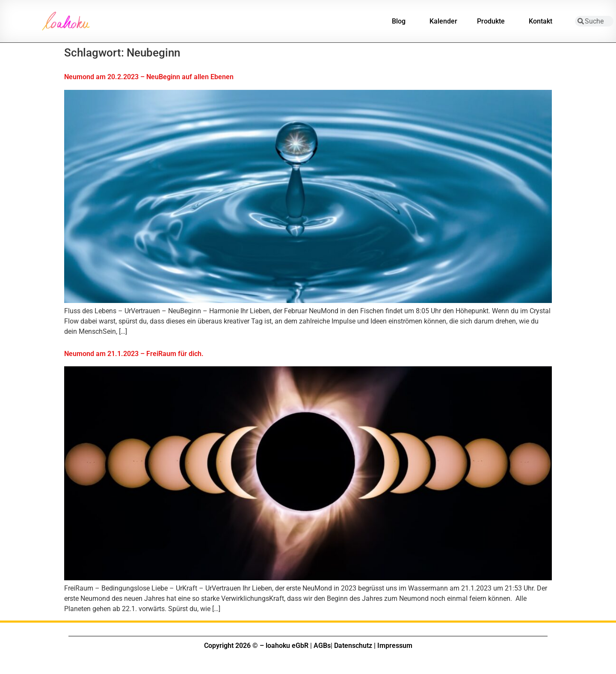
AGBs (322, 646)
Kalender (443, 21)
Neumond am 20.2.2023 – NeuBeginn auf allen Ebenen (149, 77)
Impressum (395, 646)
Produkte (493, 21)
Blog (401, 21)
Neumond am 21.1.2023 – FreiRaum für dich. (134, 354)
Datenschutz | (355, 646)
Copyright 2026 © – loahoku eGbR (256, 646)
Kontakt (543, 21)
